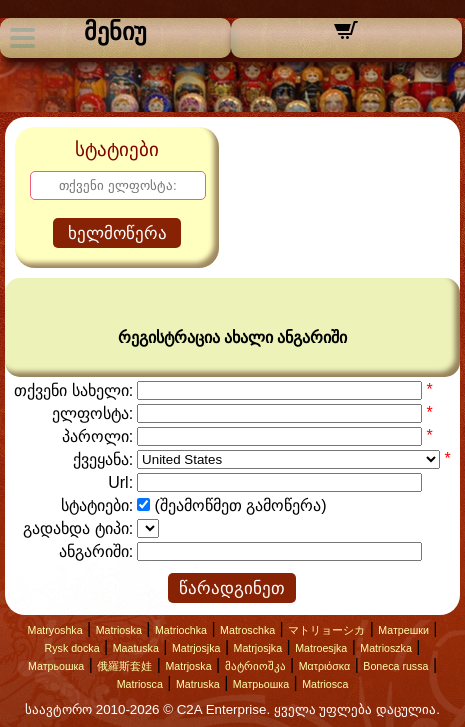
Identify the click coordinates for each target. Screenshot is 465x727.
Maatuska (136, 648)
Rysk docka (72, 648)
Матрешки (403, 630)
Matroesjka (321, 648)
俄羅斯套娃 (124, 666)
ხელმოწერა (117, 233)
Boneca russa (395, 666)
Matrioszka (386, 648)
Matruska (198, 684)
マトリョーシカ (326, 630)
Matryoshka (55, 630)
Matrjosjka (196, 648)
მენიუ (115, 32)
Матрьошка (56, 666)
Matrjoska (188, 666)
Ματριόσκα (325, 666)
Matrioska (119, 630)
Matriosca (140, 684)
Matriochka (181, 630)
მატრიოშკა (255, 666)
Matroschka (247, 630)
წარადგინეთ (232, 588)
